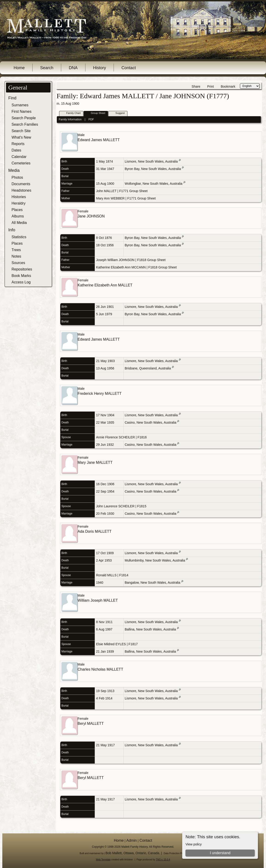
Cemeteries (21, 163)
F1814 (124, 575)
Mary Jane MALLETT (95, 462)
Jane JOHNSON (91, 216)
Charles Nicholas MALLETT (100, 669)
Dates (16, 150)
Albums (18, 216)
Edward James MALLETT (99, 140)
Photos (17, 177)
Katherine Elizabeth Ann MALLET (105, 285)
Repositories (22, 269)
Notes (16, 256)
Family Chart (71, 113)
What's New (21, 137)
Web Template (103, 860)
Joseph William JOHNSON (115, 260)
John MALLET (106, 191)
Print (210, 86)
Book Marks (21, 276)
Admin (131, 840)
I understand (220, 853)
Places (17, 210)
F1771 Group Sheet (133, 191)
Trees (16, 250)
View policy (193, 844)
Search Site (21, 131)
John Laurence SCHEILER (115, 506)
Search (47, 68)
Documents (21, 184)
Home (19, 68)
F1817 (133, 644)
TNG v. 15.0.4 (163, 860)
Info (12, 230)
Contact (129, 68)
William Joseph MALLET (98, 600)
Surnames (20, 105)
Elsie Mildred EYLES (111, 644)
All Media (19, 223)
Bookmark (228, 86)
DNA (73, 68)
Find (12, 98)
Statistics (19, 237)
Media (14, 170)
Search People (24, 118)
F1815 (142, 506)
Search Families (25, 124)
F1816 (142, 437)
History (100, 68)
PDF (91, 119)
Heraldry (18, 203)
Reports (18, 144)
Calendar (19, 157)
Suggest (118, 113)
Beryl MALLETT (91, 724)
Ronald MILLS (106, 575)
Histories (19, 197)
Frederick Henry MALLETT (100, 394)
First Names (21, 111)
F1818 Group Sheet (151, 260)
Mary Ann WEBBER (110, 198)
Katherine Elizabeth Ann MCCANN (121, 267)
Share (196, 86)
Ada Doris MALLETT (95, 531)
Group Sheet (96, 113)
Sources (18, 263)
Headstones (21, 190)
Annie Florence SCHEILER (115, 437)
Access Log (21, 282)
